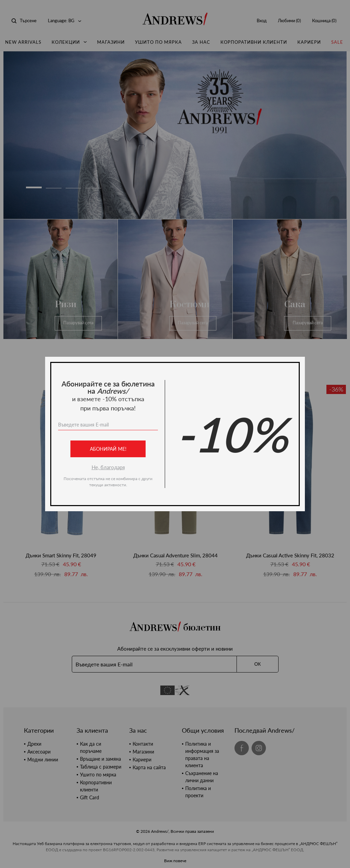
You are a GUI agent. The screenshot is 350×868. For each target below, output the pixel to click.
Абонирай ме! (108, 449)
